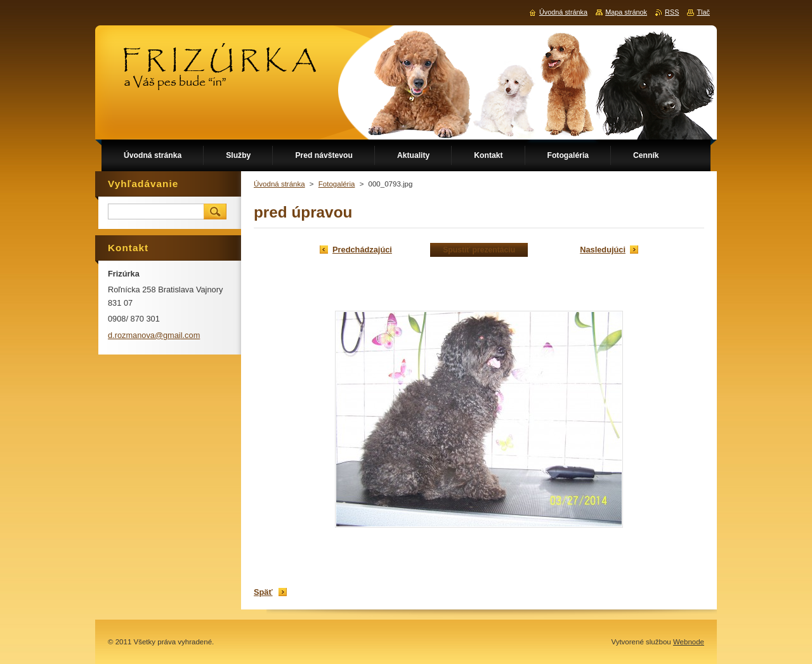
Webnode (689, 642)
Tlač (703, 12)
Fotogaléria (337, 184)
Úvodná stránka (279, 184)
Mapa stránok (626, 12)
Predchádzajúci (362, 250)
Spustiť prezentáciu (479, 250)
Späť (263, 592)
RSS (672, 12)
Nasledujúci (603, 250)
